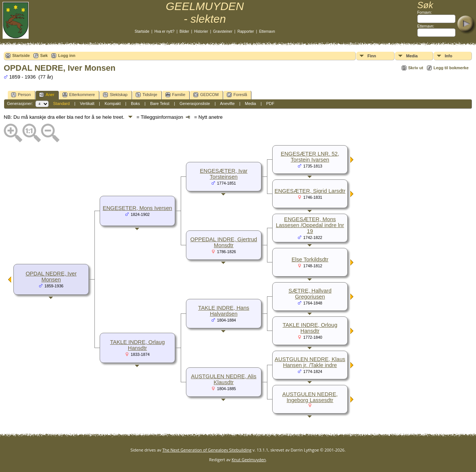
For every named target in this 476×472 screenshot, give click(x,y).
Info (448, 56)
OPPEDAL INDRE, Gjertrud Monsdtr (224, 242)
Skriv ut (416, 68)
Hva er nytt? (164, 31)
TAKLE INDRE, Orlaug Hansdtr (137, 345)
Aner (47, 95)
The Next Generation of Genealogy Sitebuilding (207, 450)
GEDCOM (206, 95)
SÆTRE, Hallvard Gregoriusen (310, 294)
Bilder (184, 31)
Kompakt (112, 103)
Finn (372, 56)
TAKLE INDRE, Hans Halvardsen (224, 311)
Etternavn (267, 31)
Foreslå (237, 95)
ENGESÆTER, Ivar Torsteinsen (224, 174)
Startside (142, 31)
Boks (135, 103)
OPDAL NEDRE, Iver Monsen (51, 277)
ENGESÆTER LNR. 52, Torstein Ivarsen (310, 157)
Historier (201, 31)
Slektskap (115, 95)
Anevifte (227, 103)
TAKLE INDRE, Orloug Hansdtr (310, 328)
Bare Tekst (160, 103)
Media (412, 56)
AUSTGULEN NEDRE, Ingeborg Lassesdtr (310, 397)
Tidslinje (147, 95)
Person (21, 95)
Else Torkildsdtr (310, 259)
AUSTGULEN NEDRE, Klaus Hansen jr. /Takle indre (310, 362)
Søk (44, 55)
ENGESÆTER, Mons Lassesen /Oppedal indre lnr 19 (310, 225)
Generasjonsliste (195, 103)
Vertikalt (87, 103)
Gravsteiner (223, 31)
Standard (62, 103)
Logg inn (67, 55)
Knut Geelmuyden (249, 460)
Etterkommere (79, 95)
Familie (175, 95)
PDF (270, 103)
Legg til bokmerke (451, 68)
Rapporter (245, 31)
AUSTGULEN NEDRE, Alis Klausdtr (224, 379)
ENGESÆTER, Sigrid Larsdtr (310, 191)
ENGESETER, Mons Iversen (137, 208)
